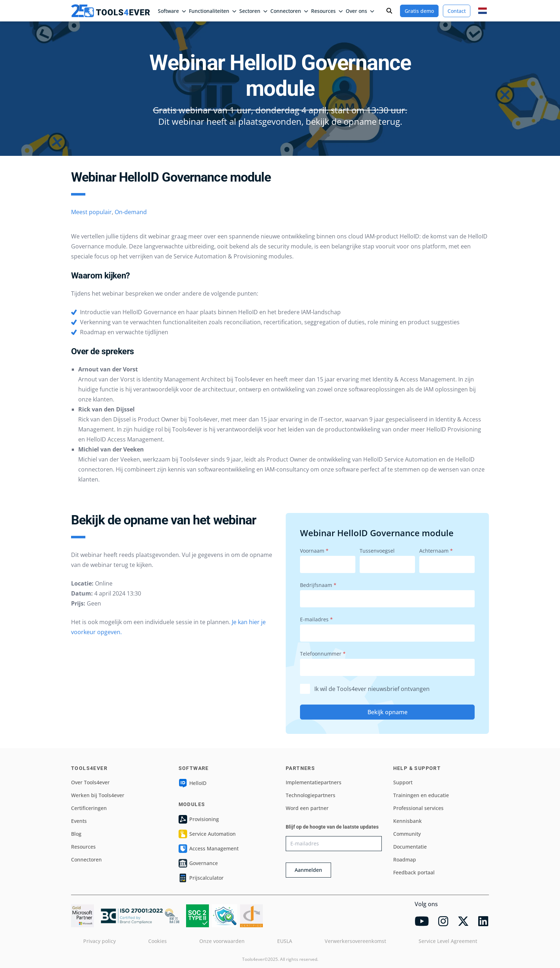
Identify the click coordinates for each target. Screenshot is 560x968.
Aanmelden (308, 870)
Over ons (360, 11)
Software (172, 11)
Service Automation (207, 834)
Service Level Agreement (448, 941)
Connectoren (289, 11)
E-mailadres (316, 619)
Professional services (418, 808)
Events (79, 821)
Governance (198, 863)
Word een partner (307, 808)
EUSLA (285, 941)
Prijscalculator (201, 878)
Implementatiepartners (314, 782)
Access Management (209, 849)
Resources (327, 11)
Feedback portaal (414, 872)
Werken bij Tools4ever (98, 795)
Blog (76, 834)
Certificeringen (89, 808)
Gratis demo (419, 11)
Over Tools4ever (90, 782)
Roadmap (405, 860)
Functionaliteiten (213, 11)
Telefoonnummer (323, 654)
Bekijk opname (387, 712)
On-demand (131, 212)
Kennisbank (407, 821)
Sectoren (253, 11)
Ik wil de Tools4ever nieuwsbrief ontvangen (365, 689)
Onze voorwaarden (222, 941)
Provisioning (199, 819)
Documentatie (410, 847)
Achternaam (436, 551)
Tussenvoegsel (377, 551)
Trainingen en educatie (421, 795)
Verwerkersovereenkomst (355, 941)
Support (403, 782)
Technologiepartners (311, 795)
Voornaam (314, 551)
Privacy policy (99, 941)
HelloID (192, 783)
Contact (457, 11)
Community (407, 834)
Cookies (157, 941)
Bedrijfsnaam (318, 585)
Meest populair (91, 212)
